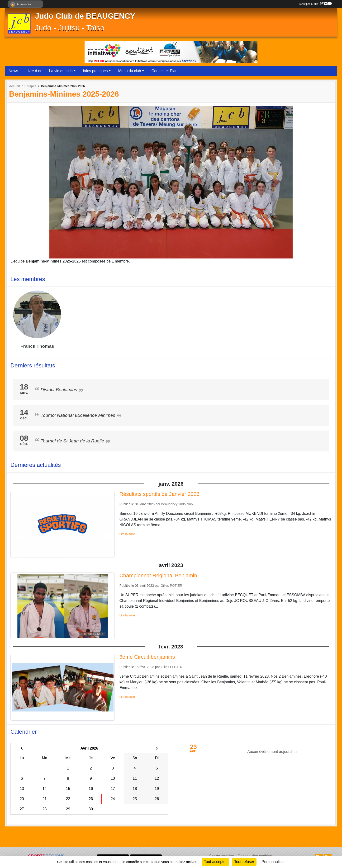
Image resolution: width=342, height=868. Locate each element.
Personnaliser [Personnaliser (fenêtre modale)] (273, 862)
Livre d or (34, 71)
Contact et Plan (164, 71)
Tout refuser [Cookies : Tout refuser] (244, 862)
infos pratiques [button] (95, 71)
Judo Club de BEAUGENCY (85, 16)
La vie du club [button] (61, 71)
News (13, 71)
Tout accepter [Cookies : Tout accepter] (215, 862)
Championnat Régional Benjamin (158, 575)
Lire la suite (127, 534)
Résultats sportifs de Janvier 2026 (159, 494)
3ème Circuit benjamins (147, 657)
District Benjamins (59, 390)
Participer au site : (315, 4)
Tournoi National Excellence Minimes (78, 415)
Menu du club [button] (130, 71)
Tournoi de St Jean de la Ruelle (72, 441)
